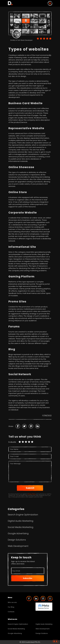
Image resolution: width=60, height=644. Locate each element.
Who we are (12, 602)
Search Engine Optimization (23, 515)
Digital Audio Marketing (21, 521)
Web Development (18, 546)
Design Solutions (17, 540)
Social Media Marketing (21, 527)
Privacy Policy (32, 494)
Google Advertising (18, 533)
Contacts (11, 612)
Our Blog (11, 607)
